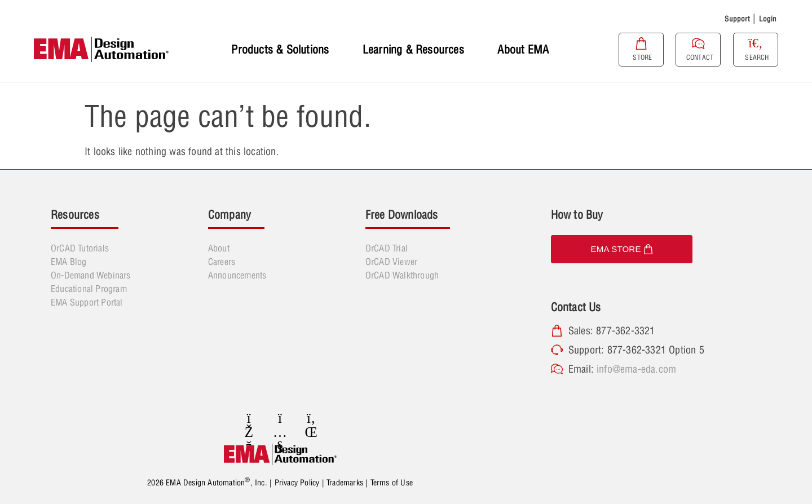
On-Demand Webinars (91, 275)
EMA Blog (69, 262)
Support (737, 19)
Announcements (237, 275)
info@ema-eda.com (636, 369)
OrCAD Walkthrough (402, 275)
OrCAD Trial (387, 248)
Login (768, 19)
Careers (222, 262)
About (219, 248)
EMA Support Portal (87, 302)
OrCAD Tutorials (80, 248)
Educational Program (89, 289)
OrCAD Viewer (391, 262)
